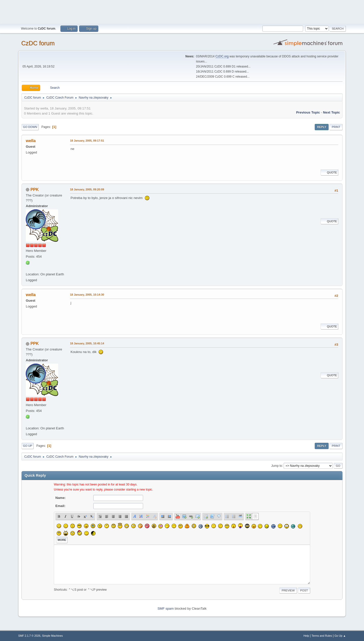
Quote (329, 172)
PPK (35, 190)
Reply (322, 127)
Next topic (332, 112)
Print (336, 127)
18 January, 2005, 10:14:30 (87, 295)
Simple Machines (52, 636)
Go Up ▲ (340, 636)
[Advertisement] (182, 11)
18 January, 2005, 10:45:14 (87, 343)
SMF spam (166, 609)
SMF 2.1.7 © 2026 (29, 636)
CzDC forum (38, 43)
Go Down (30, 127)
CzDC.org (222, 56)
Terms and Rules (322, 636)
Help (306, 636)
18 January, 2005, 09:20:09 (87, 189)
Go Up (28, 446)
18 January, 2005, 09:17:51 (87, 141)
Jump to (277, 466)
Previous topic (308, 112)
